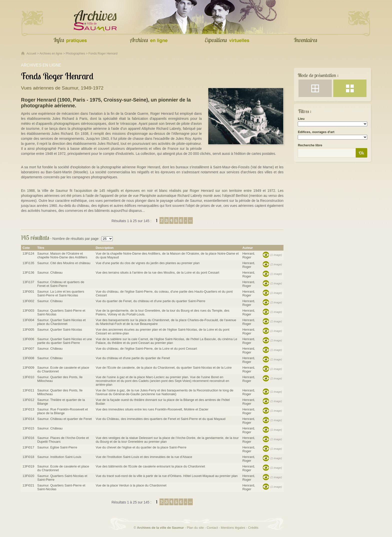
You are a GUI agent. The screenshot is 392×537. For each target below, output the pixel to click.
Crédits (253, 528)
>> (190, 220)
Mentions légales (233, 528)
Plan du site (195, 528)
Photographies (75, 54)
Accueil (31, 54)
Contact (212, 528)
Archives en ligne (51, 54)
